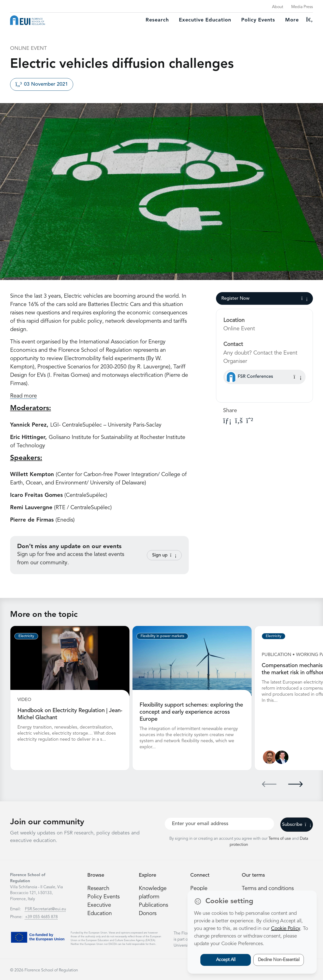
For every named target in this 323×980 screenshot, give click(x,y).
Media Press (302, 7)
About (278, 7)
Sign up (164, 555)
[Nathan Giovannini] (270, 757)
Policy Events (258, 20)
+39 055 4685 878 (41, 917)
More (292, 20)
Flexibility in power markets (162, 636)
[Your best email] (219, 824)
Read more (23, 396)
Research (157, 20)
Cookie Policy (286, 929)
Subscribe (297, 825)
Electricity (26, 636)
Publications (153, 905)
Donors (148, 914)
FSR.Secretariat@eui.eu (46, 909)
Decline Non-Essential (279, 960)
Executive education (205, 20)
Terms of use (280, 839)
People (199, 889)
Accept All (226, 960)
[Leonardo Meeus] (282, 757)
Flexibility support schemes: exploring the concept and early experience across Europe (191, 712)
